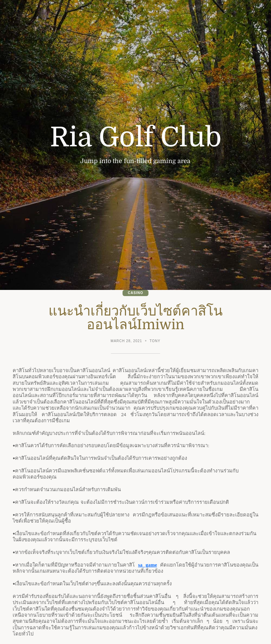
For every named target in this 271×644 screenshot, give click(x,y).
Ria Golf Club (136, 137)
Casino (136, 293)
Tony (155, 341)
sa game (147, 565)
